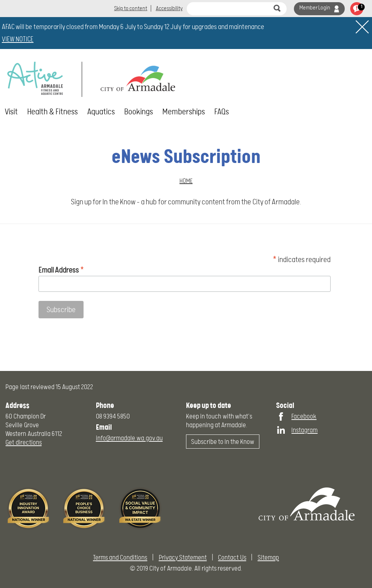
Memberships (184, 112)
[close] (362, 27)
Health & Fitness (52, 112)
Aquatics (101, 112)
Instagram (304, 430)
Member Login (315, 8)
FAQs (222, 112)
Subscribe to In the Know (223, 442)
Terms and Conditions (120, 557)
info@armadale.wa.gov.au (129, 438)
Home (186, 181)
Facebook (304, 416)
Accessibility (169, 8)
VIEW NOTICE (18, 39)
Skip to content (131, 8)
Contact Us (232, 557)
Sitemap (268, 557)
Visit (11, 112)
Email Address (61, 269)
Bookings (139, 112)
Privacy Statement (183, 557)
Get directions (23, 442)
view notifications (357, 9)
